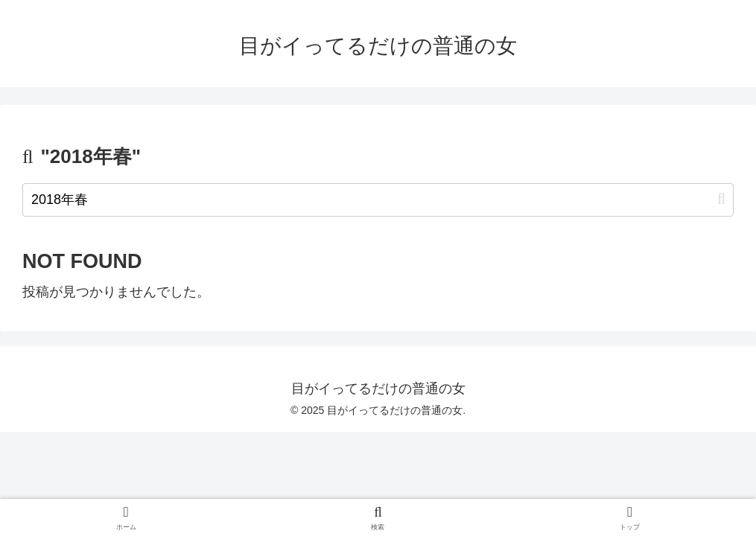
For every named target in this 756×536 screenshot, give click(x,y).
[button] (721, 199)
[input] (378, 200)
